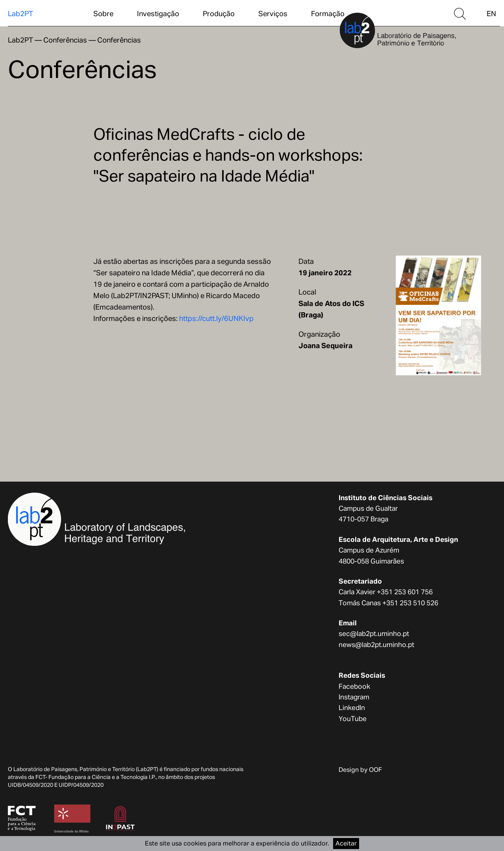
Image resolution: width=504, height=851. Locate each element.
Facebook (354, 686)
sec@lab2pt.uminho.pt (374, 634)
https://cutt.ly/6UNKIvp (216, 318)
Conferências (65, 40)
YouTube (353, 719)
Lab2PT (20, 14)
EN (491, 14)
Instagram (354, 697)
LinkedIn (352, 708)
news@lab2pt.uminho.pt (376, 645)
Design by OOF (360, 770)
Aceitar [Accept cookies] (346, 843)
